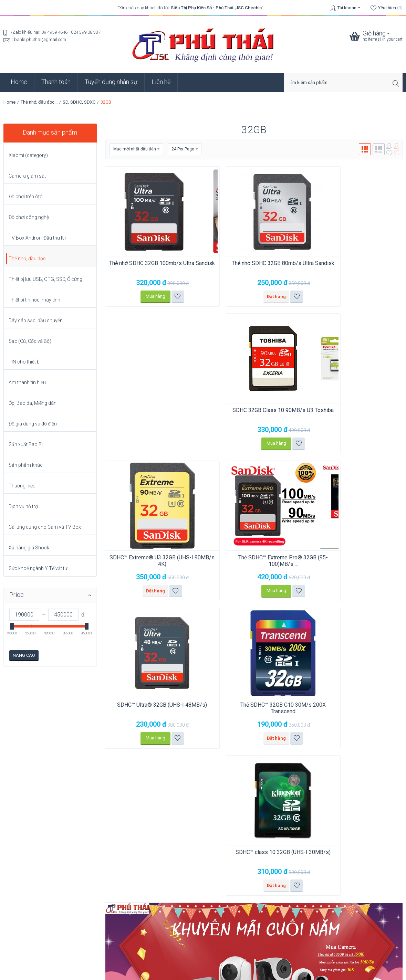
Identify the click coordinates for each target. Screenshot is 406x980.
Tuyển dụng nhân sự (111, 82)
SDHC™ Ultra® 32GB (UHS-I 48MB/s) (355, 414)
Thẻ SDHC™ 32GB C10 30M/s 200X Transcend (153, 561)
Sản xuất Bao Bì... (27, 444)
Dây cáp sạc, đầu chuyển (36, 320)
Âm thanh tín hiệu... (29, 382)
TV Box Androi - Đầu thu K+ (38, 238)
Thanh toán (56, 82)
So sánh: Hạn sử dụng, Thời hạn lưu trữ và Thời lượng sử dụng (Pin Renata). (77, 914)
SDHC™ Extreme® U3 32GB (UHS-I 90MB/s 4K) (152, 414)
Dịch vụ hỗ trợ (23, 506)
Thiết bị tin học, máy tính (34, 300)
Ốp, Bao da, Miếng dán (33, 403)
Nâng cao (24, 655)
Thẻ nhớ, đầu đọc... (39, 102)
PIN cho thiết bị (25, 362)
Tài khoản (347, 8)
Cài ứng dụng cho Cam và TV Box (45, 527)
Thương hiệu (22, 486)
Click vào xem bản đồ (126, 822)
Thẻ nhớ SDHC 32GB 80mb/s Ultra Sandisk (254, 266)
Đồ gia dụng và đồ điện (33, 424)
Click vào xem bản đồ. (25, 860)
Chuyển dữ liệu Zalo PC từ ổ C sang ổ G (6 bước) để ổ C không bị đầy (71, 902)
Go (397, 751)
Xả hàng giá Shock (29, 548)
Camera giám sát (27, 176)
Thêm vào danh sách (168, 296)
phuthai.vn (244, 972)
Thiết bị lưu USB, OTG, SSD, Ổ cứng (45, 279)
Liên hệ (161, 82)
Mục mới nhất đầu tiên (136, 149)
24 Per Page (185, 149)
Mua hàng (146, 296)
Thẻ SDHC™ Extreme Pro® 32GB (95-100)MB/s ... (254, 414)
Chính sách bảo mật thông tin (203, 935)
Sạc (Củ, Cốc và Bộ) (30, 341)
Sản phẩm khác (26, 465)
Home (19, 82)
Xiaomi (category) (28, 155)
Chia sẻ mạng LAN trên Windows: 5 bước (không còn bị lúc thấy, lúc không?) (79, 890)
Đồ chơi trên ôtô (26, 197)
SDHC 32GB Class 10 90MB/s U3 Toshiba (355, 266)
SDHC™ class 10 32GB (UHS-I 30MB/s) (254, 561)
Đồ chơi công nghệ (29, 217)
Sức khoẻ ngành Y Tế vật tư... (39, 568)
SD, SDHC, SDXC (79, 102)
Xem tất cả (21, 923)
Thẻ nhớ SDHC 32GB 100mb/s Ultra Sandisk (152, 266)
